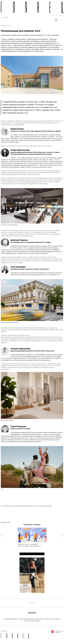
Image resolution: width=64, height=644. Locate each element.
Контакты (32, 613)
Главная (3, 26)
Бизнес (9, 26)
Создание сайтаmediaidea (59, 632)
